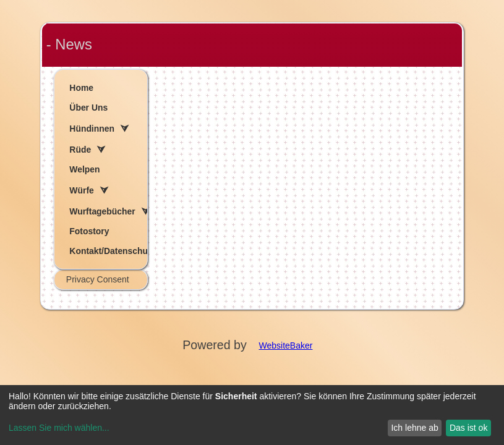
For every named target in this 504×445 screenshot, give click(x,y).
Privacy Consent (98, 279)
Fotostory (89, 231)
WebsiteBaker (286, 345)
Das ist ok (468, 428)
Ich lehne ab (414, 428)
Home (81, 88)
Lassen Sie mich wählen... (59, 428)
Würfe (81, 190)
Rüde (80, 150)
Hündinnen (92, 129)
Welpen (84, 169)
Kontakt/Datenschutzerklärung (108, 251)
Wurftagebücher (102, 211)
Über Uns (88, 108)
